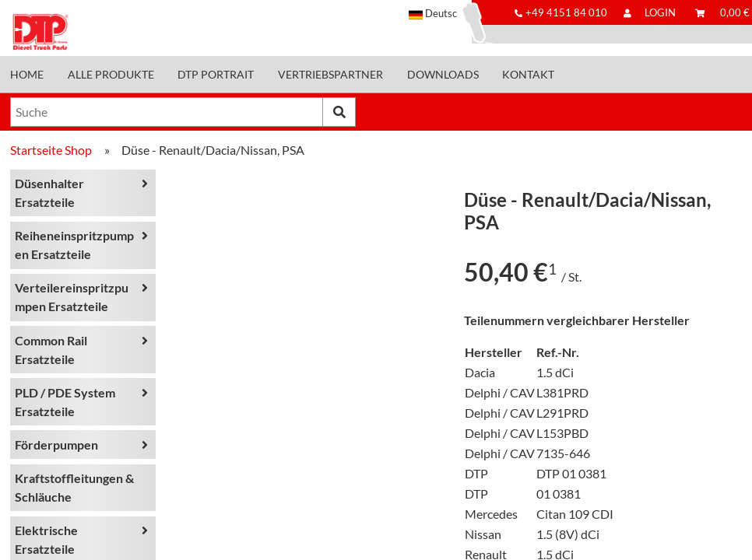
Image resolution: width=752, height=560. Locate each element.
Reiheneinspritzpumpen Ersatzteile (74, 245)
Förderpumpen (56, 444)
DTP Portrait (216, 75)
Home (27, 75)
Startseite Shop (51, 150)
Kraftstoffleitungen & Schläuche (74, 487)
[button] (440, 13)
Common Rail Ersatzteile (51, 350)
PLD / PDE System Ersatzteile (65, 402)
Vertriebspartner (330, 75)
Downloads (443, 75)
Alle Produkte (111, 75)
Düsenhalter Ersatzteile (49, 192)
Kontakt (528, 75)
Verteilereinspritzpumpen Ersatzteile (72, 297)
